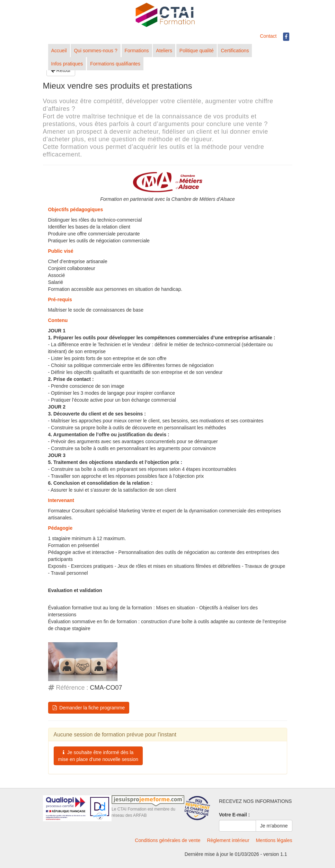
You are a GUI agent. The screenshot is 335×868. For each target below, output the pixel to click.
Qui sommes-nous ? (95, 51)
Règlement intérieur (228, 840)
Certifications (235, 51)
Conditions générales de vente (167, 840)
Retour (61, 70)
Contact (268, 36)
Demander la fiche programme (89, 708)
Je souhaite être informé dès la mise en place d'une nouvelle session (98, 756)
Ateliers (164, 51)
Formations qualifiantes (115, 64)
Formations (137, 51)
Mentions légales (274, 840)
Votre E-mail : (234, 815)
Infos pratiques (67, 64)
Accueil (59, 51)
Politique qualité (197, 51)
